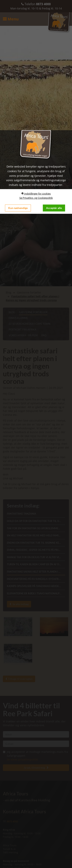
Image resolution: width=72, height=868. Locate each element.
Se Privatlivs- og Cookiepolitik (36, 198)
